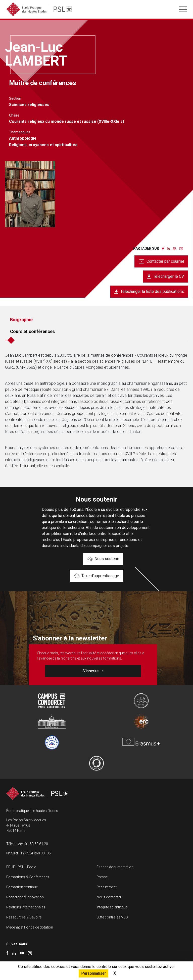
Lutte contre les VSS (112, 917)
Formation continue (22, 887)
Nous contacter (109, 897)
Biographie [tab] (21, 320)
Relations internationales (26, 907)
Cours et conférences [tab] (32, 331)
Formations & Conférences (28, 877)
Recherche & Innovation (25, 897)
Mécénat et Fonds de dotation (30, 927)
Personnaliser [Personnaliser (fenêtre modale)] (93, 973)
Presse (102, 877)
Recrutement (107, 887)
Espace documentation (115, 867)
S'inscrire (93, 671)
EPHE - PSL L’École (21, 867)
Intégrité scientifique (112, 907)
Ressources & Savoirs (24, 917)
